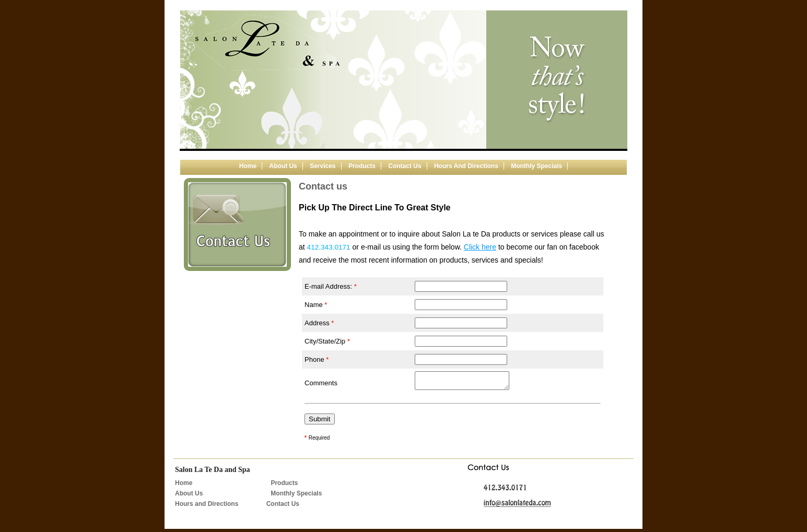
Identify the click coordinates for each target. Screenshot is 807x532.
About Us (189, 496)
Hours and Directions (466, 166)
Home (248, 166)
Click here (480, 247)
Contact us (405, 166)
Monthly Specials (536, 166)
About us (283, 166)
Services (323, 166)
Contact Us (283, 507)
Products (362, 166)
